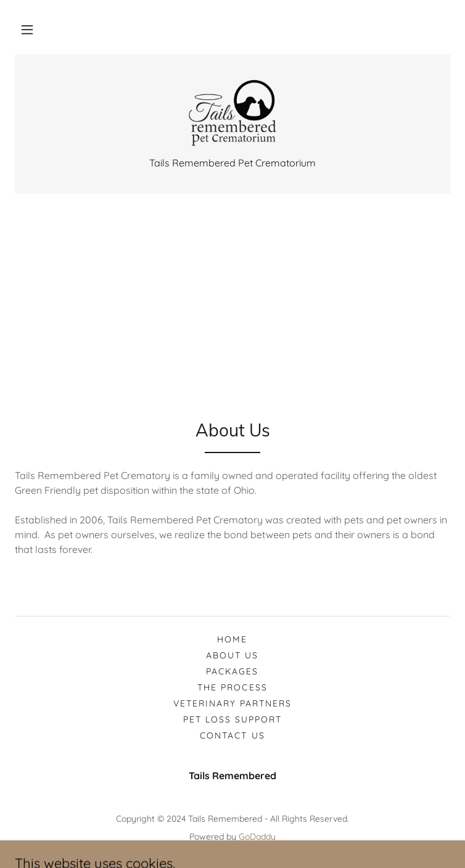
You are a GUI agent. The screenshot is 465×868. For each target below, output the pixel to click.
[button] (27, 30)
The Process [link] (232, 687)
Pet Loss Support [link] (232, 719)
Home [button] (232, 639)
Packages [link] (232, 671)
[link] (233, 113)
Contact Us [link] (232, 735)
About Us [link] (232, 655)
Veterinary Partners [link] (232, 703)
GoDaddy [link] (257, 837)
